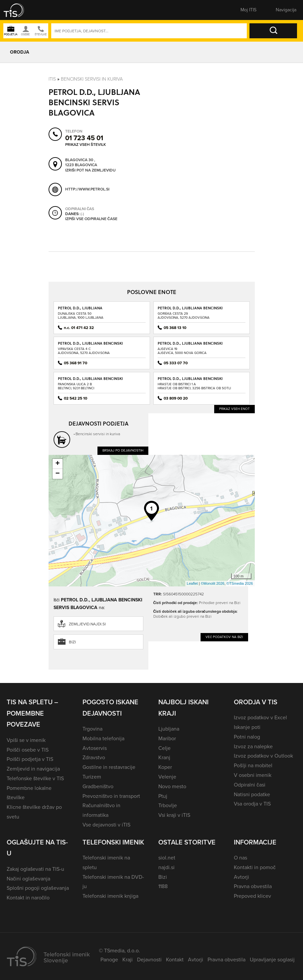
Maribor (167, 738)
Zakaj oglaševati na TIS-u (35, 869)
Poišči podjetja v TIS (30, 759)
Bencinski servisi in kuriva (92, 79)
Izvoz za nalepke (253, 746)
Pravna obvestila (253, 886)
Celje (164, 748)
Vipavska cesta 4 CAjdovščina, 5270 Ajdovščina (84, 351)
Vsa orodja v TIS (252, 804)
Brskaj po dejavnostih (123, 450)
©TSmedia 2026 (240, 583)
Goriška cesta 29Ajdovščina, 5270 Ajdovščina (184, 316)
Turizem (92, 777)
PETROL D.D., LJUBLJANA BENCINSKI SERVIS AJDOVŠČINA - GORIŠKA (190, 310)
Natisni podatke (252, 794)
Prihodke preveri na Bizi (220, 603)
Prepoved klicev (252, 896)
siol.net (167, 858)
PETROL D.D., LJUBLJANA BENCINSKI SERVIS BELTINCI (90, 381)
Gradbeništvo (98, 786)
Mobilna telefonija (103, 738)
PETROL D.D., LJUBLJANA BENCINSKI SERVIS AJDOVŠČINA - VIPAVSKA (90, 345)
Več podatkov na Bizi (224, 637)
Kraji (128, 960)
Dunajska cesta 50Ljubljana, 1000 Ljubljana (81, 316)
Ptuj (163, 796)
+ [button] (57, 464)
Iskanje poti (247, 727)
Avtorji (241, 877)
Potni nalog (247, 737)
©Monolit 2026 (213, 583)
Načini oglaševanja (28, 879)
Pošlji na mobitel (253, 765)
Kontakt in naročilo (28, 898)
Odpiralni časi (249, 785)
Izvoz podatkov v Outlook (263, 756)
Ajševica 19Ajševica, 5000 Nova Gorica (182, 351)
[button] (18, 10)
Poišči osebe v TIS (28, 750)
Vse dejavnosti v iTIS (106, 825)
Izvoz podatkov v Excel (260, 717)
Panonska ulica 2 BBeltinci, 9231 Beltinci (76, 386)
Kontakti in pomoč (255, 867)
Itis (52, 79)
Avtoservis (95, 748)
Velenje (167, 777)
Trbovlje (168, 805)
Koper (165, 767)
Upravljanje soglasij (272, 960)
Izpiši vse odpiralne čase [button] (91, 219)
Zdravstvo (94, 757)
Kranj (164, 757)
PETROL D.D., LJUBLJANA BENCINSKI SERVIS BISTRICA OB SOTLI (190, 381)
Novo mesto (172, 786)
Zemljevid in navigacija (33, 769)
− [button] (57, 474)
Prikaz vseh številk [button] (85, 144)
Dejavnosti (149, 960)
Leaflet (192, 583)
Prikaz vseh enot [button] (234, 409)
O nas (240, 858)
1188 (163, 886)
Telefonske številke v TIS (35, 778)
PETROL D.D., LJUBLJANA (80, 308)
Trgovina (92, 729)
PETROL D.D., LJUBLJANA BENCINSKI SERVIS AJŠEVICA (190, 345)
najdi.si (166, 867)
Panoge (109, 960)
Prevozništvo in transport (111, 796)
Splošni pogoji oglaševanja (38, 888)
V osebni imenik (253, 775)
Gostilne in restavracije (109, 767)
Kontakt (175, 960)
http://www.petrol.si (87, 189)
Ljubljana (169, 729)
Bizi (72, 642)
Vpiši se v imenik (26, 740)
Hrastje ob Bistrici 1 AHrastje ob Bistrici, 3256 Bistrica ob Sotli (194, 386)
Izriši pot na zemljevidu (90, 170)
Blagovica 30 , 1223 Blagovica (81, 162)
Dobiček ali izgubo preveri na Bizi (182, 616)
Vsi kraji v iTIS (174, 815)
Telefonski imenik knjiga (110, 896)
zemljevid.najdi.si (87, 624)
